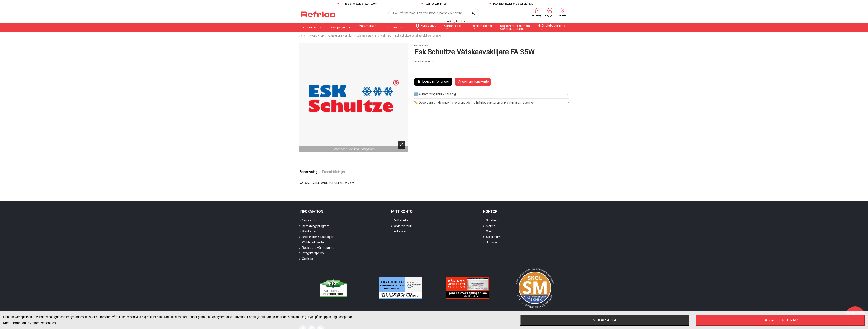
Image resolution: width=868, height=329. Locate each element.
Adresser (400, 231)
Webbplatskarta (313, 242)
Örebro (491, 231)
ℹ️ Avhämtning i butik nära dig (491, 94)
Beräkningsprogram (316, 226)
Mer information (15, 323)
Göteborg (492, 220)
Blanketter (309, 231)
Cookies (307, 259)
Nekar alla (605, 320)
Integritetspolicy (313, 253)
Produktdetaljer (333, 172)
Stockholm (493, 237)
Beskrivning (308, 172)
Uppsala (491, 242)
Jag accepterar (780, 320)
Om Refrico (310, 220)
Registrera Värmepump (318, 248)
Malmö (491, 226)
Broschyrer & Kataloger (318, 237)
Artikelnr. (419, 62)
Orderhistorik (403, 226)
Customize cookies (42, 323)
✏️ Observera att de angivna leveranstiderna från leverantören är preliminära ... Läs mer (491, 103)
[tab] (491, 95)
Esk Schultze (421, 46)
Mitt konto (401, 220)
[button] (341, 27)
